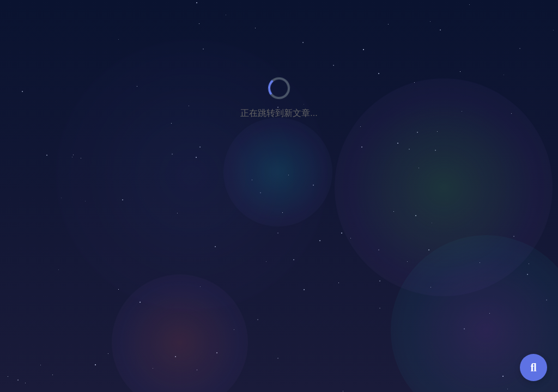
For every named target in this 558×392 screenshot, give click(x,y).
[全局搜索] (533, 367)
